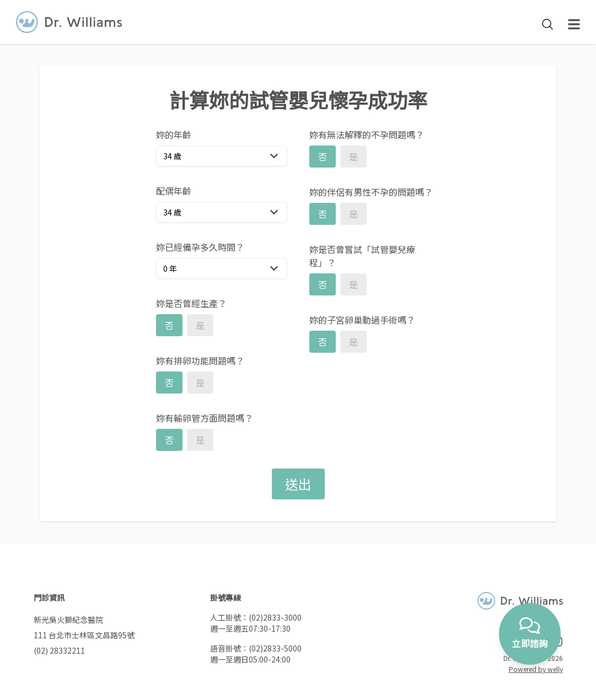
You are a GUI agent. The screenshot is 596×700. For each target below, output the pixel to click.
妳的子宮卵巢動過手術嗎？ (362, 320)
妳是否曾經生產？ (191, 303)
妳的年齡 (174, 134)
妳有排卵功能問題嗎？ (200, 360)
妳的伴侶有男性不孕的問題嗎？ (371, 192)
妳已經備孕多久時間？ (200, 247)
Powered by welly (536, 669)
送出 (298, 484)
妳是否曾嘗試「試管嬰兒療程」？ (362, 256)
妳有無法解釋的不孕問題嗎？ (367, 134)
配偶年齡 (174, 191)
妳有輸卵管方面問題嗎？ (205, 418)
